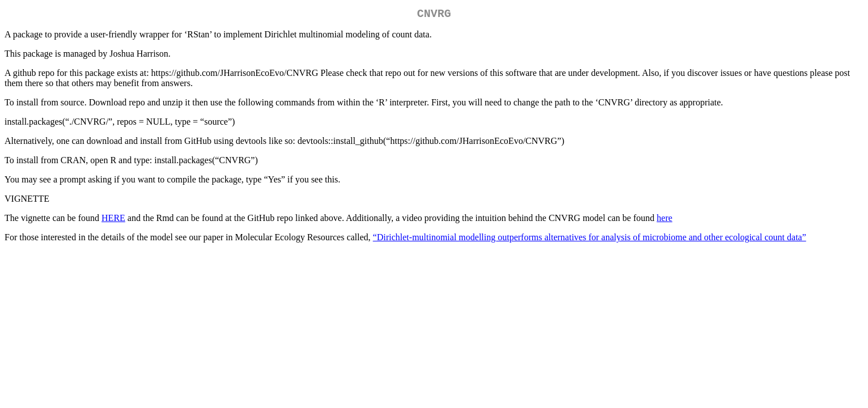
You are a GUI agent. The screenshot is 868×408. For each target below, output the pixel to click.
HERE (113, 220)
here (664, 220)
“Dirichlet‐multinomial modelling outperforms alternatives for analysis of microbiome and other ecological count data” (590, 239)
